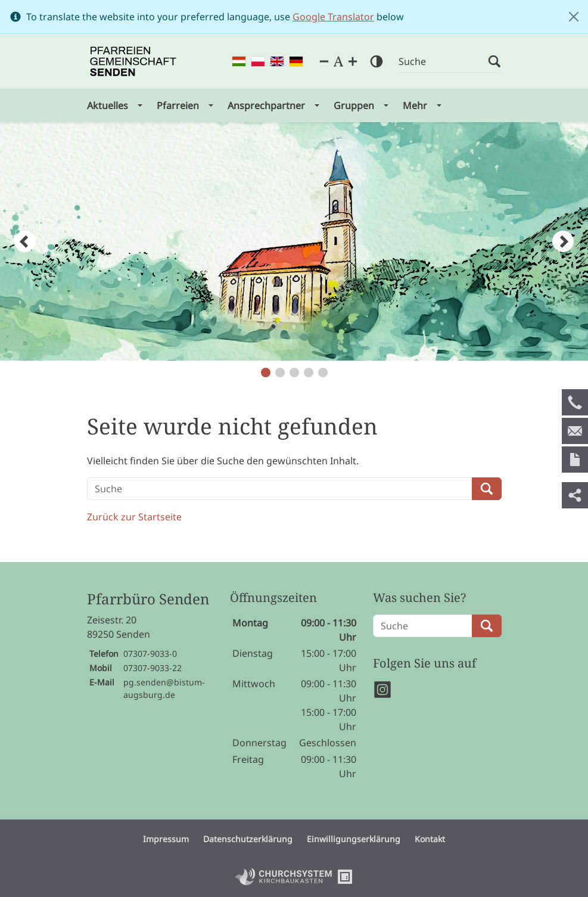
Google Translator (333, 17)
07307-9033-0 (150, 654)
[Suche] (443, 62)
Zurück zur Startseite (134, 517)
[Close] (574, 17)
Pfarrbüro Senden (148, 599)
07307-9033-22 (153, 668)
